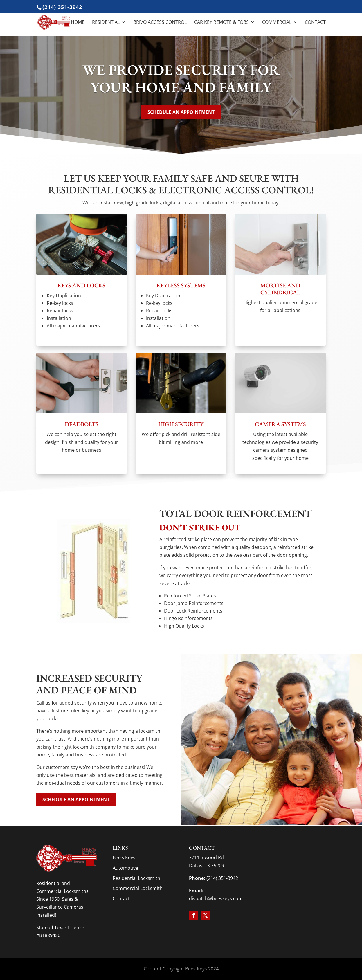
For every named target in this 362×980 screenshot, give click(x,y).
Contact (315, 23)
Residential (106, 23)
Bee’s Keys (124, 858)
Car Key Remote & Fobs (221, 23)
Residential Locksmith (136, 878)
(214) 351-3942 (62, 7)
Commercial (277, 23)
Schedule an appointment (181, 112)
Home (78, 23)
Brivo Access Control (160, 23)
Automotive (125, 868)
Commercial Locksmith (138, 888)
